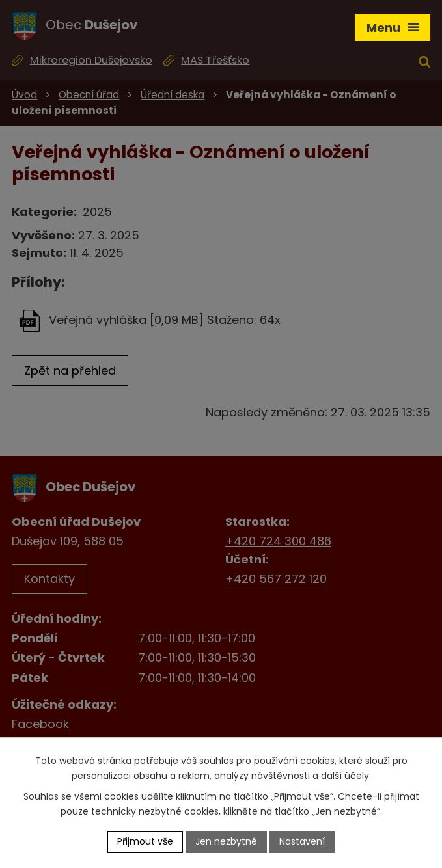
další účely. (346, 776)
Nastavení (302, 841)
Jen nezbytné (226, 841)
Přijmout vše (145, 841)
